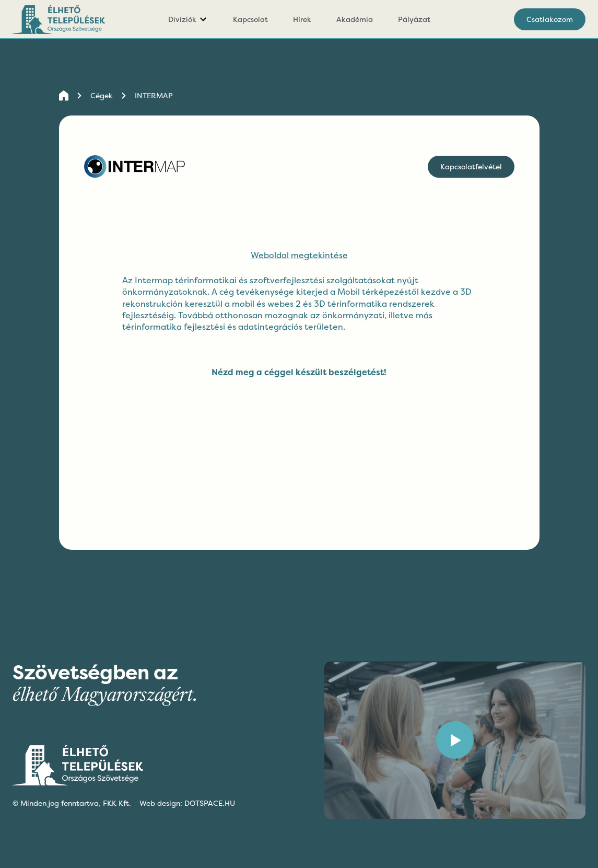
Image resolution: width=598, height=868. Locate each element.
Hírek (302, 19)
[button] (188, 19)
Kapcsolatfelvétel (471, 166)
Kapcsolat (250, 19)
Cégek (102, 95)
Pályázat (414, 19)
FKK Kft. (117, 803)
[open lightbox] (455, 740)
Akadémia (355, 19)
